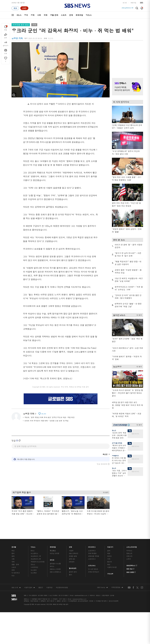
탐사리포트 (73, 562)
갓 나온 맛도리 (93, 563)
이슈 (13, 570)
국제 (45, 15)
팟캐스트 (129, 548)
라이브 (109, 550)
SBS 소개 (16, 582)
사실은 (71, 545)
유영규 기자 (30, 414)
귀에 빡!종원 (92, 548)
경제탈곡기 (115, 456)
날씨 (109, 545)
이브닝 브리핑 (55, 548)
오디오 (52, 554)
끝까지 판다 (73, 566)
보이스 (52, 561)
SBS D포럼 (131, 566)
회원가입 (133, 3)
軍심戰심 (53, 545)
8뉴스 (19, 15)
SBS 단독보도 (74, 548)
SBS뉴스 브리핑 (55, 563)
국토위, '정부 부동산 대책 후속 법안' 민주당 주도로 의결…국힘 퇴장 (49, 417)
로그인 (125, 3)
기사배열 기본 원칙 (101, 595)
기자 (109, 553)
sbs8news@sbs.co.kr (81, 590)
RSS (109, 559)
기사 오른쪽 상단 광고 (127, 57)
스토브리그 (92, 553)
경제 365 (72, 553)
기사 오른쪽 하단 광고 (127, 501)
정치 (26, 15)
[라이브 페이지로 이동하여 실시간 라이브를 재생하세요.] (24, 8)
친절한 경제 (73, 550)
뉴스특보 (34, 567)
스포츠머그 (92, 545)
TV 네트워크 (16, 567)
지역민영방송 (117, 582)
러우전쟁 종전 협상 (21, 25)
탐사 (70, 569)
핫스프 (114, 430)
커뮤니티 (129, 550)
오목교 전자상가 (94, 566)
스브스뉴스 (92, 559)
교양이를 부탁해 (117, 443)
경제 (33, 15)
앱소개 (109, 556)
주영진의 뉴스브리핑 (38, 556)
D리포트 (72, 556)
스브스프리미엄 (132, 541)
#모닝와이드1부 (128, 8)
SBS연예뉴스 (132, 559)
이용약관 (49, 582)
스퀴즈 (129, 553)
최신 (13, 545)
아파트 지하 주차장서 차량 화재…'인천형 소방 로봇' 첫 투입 (46, 421)
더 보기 (105, 492)
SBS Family (103, 582)
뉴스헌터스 (34, 548)
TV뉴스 (89, 15)
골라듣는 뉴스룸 (55, 558)
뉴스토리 (34, 564)
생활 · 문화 (15, 559)
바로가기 (110, 541)
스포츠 (64, 15)
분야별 (14, 541)
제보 (109, 548)
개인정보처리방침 (62, 582)
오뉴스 (33, 559)
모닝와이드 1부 (36, 550)
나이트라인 (34, 562)
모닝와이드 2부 (36, 553)
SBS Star (130, 563)
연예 (71, 15)
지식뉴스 (129, 545)
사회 (39, 15)
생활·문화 (54, 15)
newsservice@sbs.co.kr (79, 593)
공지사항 (110, 568)
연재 (70, 541)
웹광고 (41, 582)
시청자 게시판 (112, 562)
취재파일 (79, 15)
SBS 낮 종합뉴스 (55, 566)
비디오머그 (92, 541)
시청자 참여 (30, 582)
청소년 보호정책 (114, 595)
